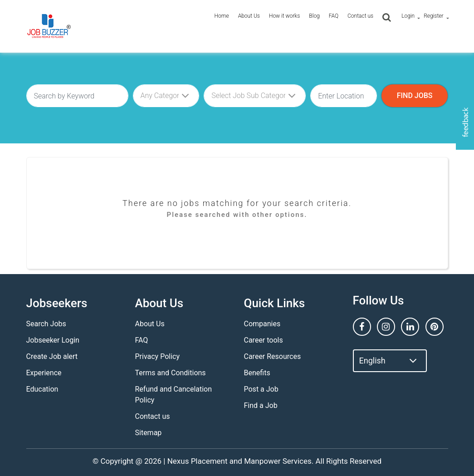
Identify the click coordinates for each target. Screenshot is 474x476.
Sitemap (149, 433)
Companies (262, 324)
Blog (314, 16)
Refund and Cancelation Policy (174, 395)
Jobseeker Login (53, 340)
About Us (249, 16)
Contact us (360, 16)
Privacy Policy (158, 356)
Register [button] (433, 16)
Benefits (257, 373)
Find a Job (261, 405)
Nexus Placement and (205, 461)
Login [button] (408, 16)
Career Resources (273, 356)
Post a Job (261, 389)
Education (42, 389)
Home (222, 16)
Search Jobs (46, 324)
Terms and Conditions (171, 373)
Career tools (264, 340)
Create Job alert (52, 356)
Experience (44, 373)
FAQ (334, 16)
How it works (284, 16)
